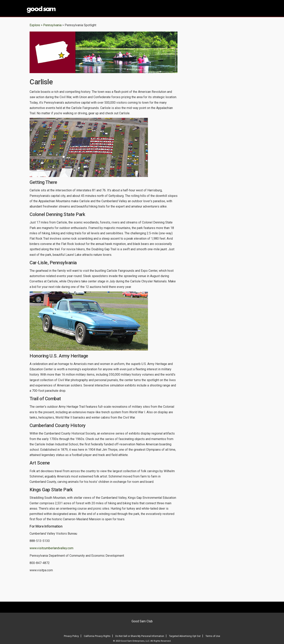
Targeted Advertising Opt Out (185, 636)
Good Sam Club (142, 621)
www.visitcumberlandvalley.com (51, 548)
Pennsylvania (53, 25)
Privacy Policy (71, 636)
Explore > (36, 25)
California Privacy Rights (97, 636)
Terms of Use (213, 636)
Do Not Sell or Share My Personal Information (140, 636)
